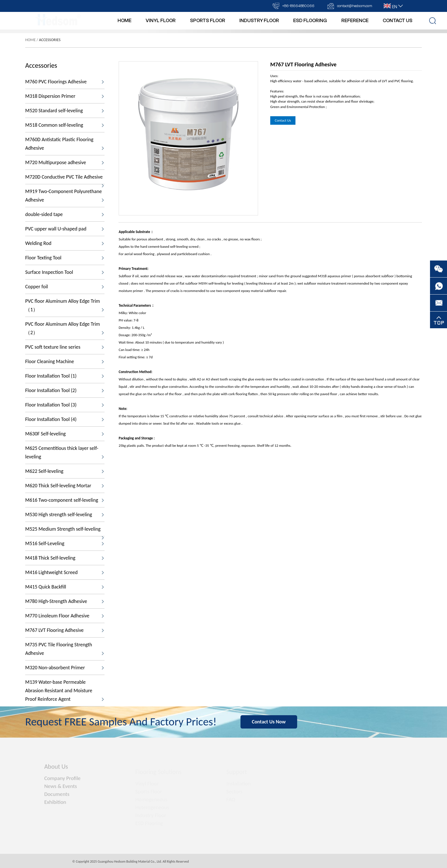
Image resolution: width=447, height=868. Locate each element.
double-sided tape (65, 214)
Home (30, 40)
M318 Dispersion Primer (65, 96)
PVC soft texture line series (65, 347)
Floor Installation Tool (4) (65, 419)
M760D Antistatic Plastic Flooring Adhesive (65, 144)
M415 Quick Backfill (65, 587)
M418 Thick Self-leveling (65, 558)
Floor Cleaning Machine (65, 361)
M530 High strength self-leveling (65, 515)
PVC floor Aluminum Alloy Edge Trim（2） (65, 328)
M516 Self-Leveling (65, 543)
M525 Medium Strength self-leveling (65, 531)
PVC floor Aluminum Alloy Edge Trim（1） (65, 305)
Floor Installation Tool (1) (65, 376)
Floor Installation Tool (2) (65, 390)
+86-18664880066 (298, 6)
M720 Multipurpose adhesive (65, 162)
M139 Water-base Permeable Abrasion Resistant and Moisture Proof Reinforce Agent (65, 691)
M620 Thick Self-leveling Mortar (65, 486)
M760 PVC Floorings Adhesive (65, 82)
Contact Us (283, 120)
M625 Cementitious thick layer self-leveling (65, 452)
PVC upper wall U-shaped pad (65, 229)
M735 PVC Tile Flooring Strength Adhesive (65, 649)
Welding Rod (65, 243)
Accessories (50, 40)
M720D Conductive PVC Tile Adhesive (65, 179)
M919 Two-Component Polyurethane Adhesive (65, 196)
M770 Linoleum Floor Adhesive (65, 616)
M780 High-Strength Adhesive (65, 601)
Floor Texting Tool (65, 258)
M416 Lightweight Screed (65, 572)
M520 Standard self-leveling (65, 111)
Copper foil (65, 287)
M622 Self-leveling (65, 471)
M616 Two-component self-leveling (65, 500)
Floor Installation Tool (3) (65, 405)
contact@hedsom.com (355, 6)
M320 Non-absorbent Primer (65, 668)
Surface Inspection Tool (65, 272)
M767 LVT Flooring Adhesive (65, 630)
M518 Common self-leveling (65, 125)
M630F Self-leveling (65, 434)
